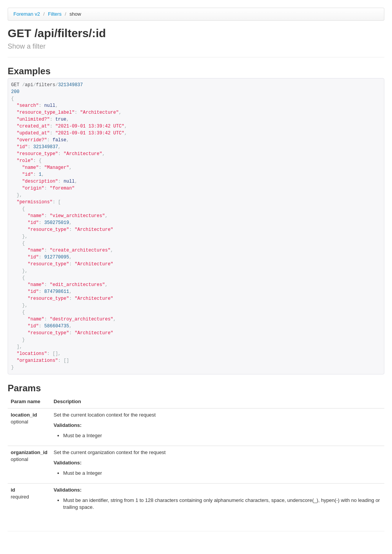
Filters (55, 14)
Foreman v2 (27, 14)
